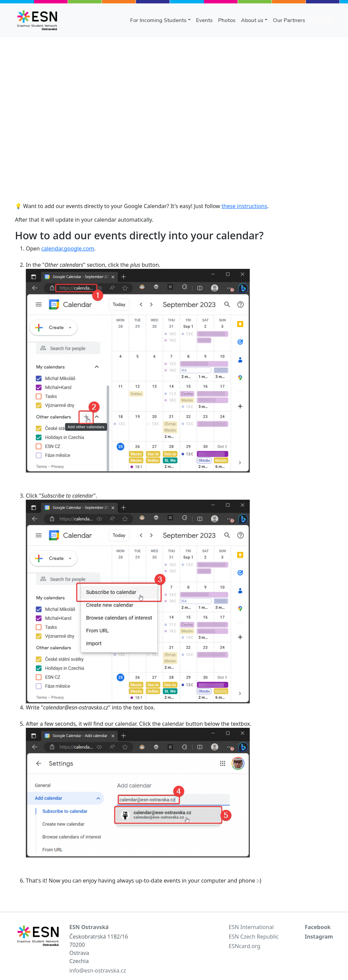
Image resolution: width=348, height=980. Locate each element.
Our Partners (289, 20)
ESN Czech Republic (254, 937)
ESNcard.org (245, 946)
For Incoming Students (158, 20)
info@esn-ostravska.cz (98, 970)
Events (204, 20)
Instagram (319, 937)
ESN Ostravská (89, 927)
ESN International (251, 927)
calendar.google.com (68, 248)
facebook (314, 20)
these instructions (244, 206)
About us (252, 20)
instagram (327, 20)
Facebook (318, 927)
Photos (227, 20)
